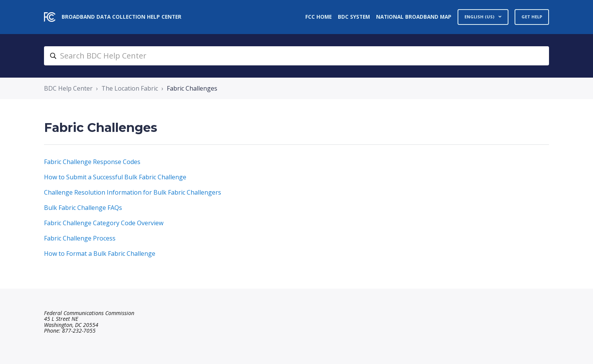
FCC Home (318, 17)
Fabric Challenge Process (80, 238)
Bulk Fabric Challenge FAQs (83, 208)
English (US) (480, 17)
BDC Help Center (68, 88)
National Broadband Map (414, 17)
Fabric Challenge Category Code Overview (104, 223)
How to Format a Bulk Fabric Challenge (100, 253)
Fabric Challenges (192, 88)
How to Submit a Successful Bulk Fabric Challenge (115, 177)
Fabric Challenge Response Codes (92, 162)
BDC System (354, 17)
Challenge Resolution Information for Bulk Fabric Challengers (133, 192)
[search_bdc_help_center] (296, 56)
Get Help (532, 17)
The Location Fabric (130, 88)
